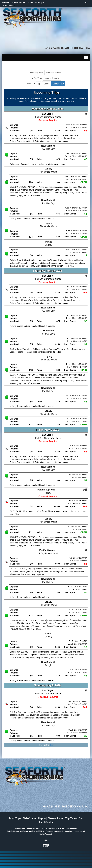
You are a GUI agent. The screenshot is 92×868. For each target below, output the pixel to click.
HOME (6, 3)
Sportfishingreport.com (74, 831)
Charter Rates (55, 818)
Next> (52, 745)
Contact (50, 822)
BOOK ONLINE (18, 3)
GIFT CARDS (34, 3)
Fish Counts (30, 818)
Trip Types (71, 818)
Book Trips (15, 818)
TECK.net (42, 831)
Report (42, 818)
